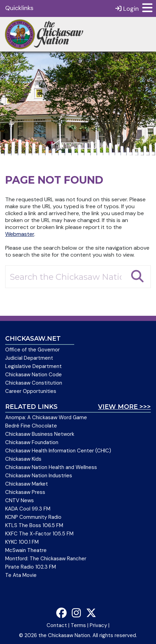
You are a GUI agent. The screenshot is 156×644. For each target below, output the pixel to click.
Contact (57, 625)
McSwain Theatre (26, 550)
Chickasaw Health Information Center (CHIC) (58, 451)
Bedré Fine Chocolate (31, 426)
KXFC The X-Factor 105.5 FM (39, 534)
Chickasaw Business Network (40, 434)
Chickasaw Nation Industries (39, 476)
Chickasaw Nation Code (33, 375)
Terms (78, 625)
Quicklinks (19, 8)
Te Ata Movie (21, 575)
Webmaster (20, 234)
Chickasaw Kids (23, 459)
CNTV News (19, 500)
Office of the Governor (32, 350)
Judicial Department (29, 358)
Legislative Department (33, 366)
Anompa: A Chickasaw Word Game (46, 417)
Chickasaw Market (27, 484)
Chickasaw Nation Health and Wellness (51, 467)
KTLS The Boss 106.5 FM (34, 525)
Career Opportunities (31, 391)
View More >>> (124, 407)
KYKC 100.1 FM (22, 542)
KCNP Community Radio (33, 517)
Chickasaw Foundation (32, 442)
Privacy (98, 625)
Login (127, 8)
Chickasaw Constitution (34, 383)
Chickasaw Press (25, 492)
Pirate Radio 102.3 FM (31, 567)
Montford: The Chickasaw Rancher (46, 559)
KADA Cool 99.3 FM (28, 509)
